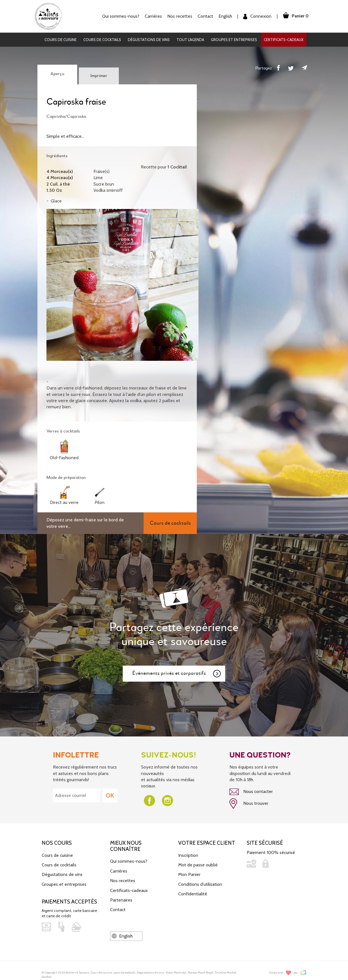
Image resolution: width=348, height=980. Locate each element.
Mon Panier (189, 874)
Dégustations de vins (149, 40)
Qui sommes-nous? (119, 16)
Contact (204, 16)
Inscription (188, 855)
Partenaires (121, 899)
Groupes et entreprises (234, 40)
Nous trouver (249, 803)
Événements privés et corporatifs (177, 674)
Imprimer (99, 76)
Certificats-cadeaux (284, 40)
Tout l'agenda (190, 40)
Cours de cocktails (102, 40)
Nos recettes (178, 16)
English (224, 16)
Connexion (256, 16)
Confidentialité (193, 893)
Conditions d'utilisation (200, 884)
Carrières (152, 16)
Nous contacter (251, 792)
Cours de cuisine (61, 40)
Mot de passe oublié (198, 864)
